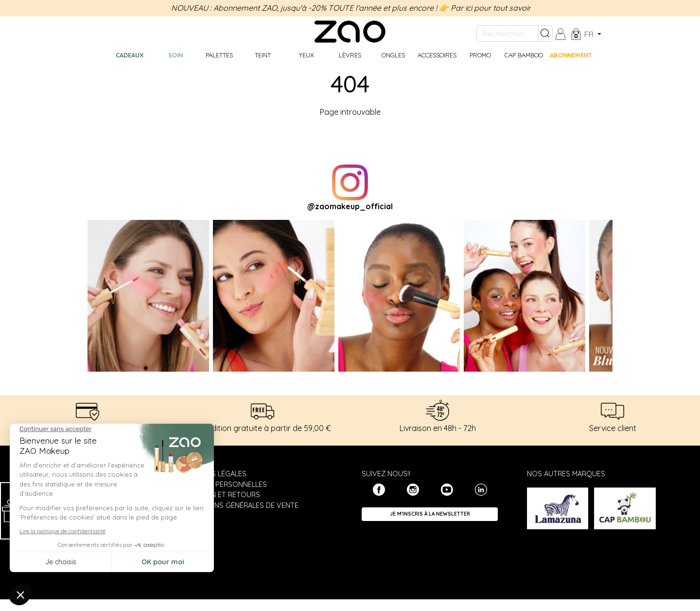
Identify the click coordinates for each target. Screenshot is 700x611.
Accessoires (437, 55)
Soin (175, 55)
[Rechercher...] (507, 34)
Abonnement (571, 55)
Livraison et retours (220, 495)
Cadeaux (130, 55)
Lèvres (350, 55)
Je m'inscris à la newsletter (430, 514)
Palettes (219, 55)
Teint (263, 55)
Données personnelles (224, 485)
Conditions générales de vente (240, 505)
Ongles (393, 55)
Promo (480, 55)
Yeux (306, 55)
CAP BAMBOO (524, 55)
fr (590, 34)
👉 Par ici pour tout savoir (485, 8)
